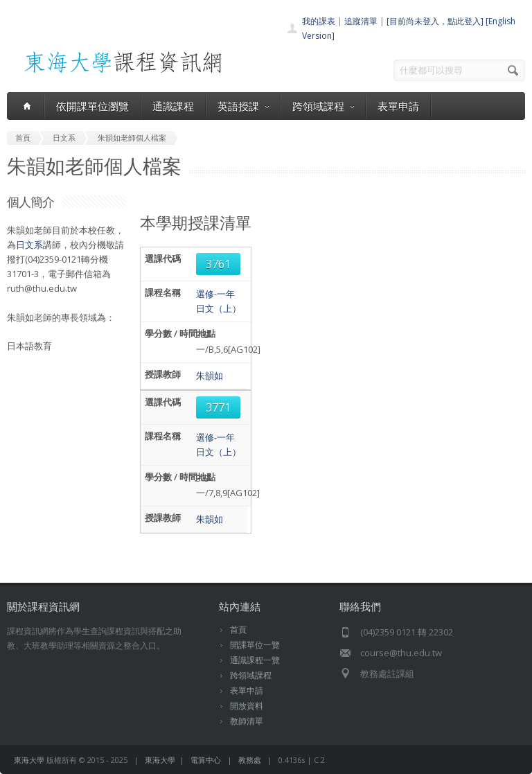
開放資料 (247, 706)
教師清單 (247, 721)
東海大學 (29, 760)
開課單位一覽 (255, 645)
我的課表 (319, 21)
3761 (218, 264)
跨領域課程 (323, 106)
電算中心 (206, 760)
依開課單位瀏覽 (92, 106)
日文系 (29, 245)
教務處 (250, 760)
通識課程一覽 (255, 660)
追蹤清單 (361, 21)
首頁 (238, 630)
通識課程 (173, 106)
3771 (218, 407)
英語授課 (243, 106)
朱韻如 (210, 376)
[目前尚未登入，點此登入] (435, 21)
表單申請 (398, 106)
